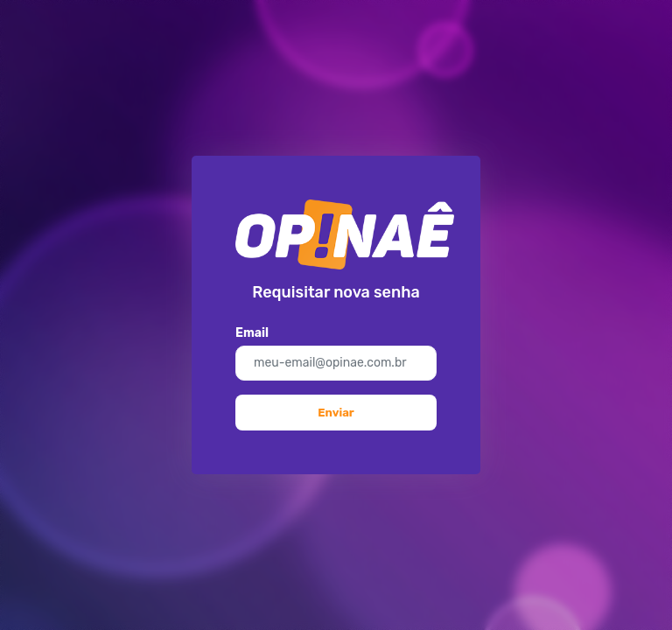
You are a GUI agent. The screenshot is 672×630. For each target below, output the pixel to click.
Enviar (336, 413)
